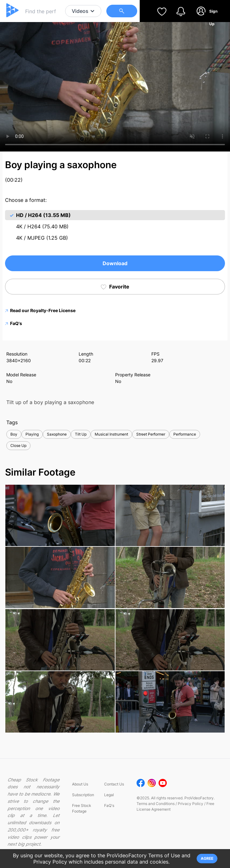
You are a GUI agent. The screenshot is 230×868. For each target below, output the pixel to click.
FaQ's (14, 323)
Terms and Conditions (156, 804)
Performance (185, 434)
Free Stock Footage (82, 808)
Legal (109, 795)
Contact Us (114, 784)
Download (115, 263)
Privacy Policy (191, 804)
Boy (14, 434)
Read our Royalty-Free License (40, 310)
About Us (80, 784)
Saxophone (57, 434)
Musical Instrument (111, 434)
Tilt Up (81, 434)
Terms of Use (164, 855)
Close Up (18, 445)
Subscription (83, 795)
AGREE (207, 858)
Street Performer (151, 434)
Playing (32, 434)
